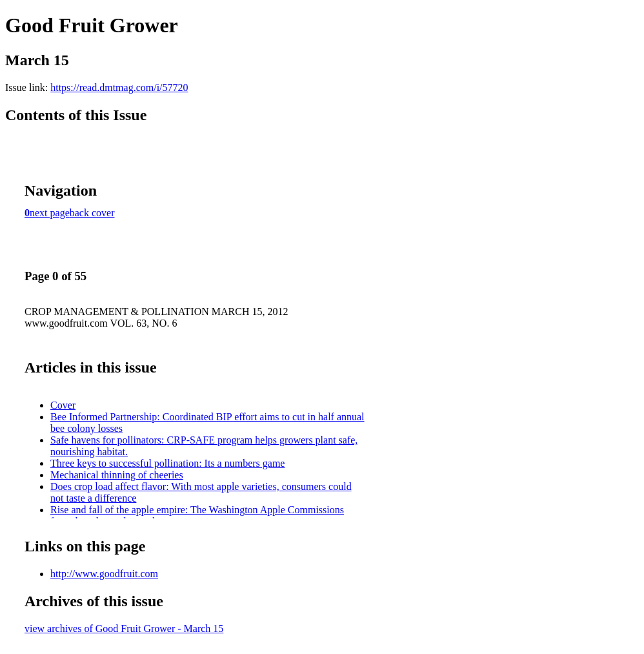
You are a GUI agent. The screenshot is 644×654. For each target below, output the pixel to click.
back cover (92, 213)
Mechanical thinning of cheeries (117, 475)
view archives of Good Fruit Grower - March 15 (124, 628)
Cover (63, 405)
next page (50, 213)
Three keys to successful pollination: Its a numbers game (167, 463)
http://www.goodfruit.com (104, 574)
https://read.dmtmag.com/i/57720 (119, 87)
